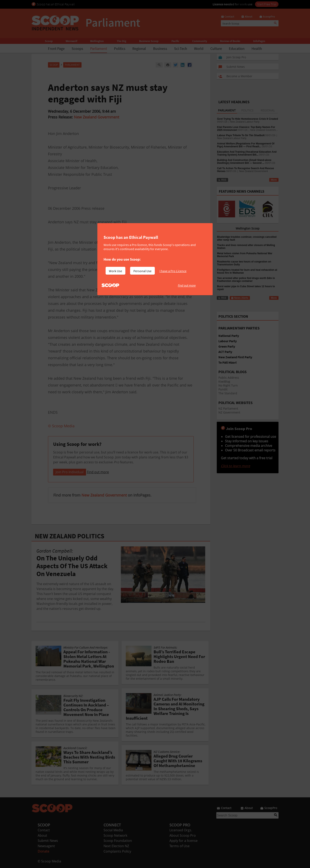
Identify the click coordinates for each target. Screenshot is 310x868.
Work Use (115, 271)
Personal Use (142, 271)
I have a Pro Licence (173, 271)
